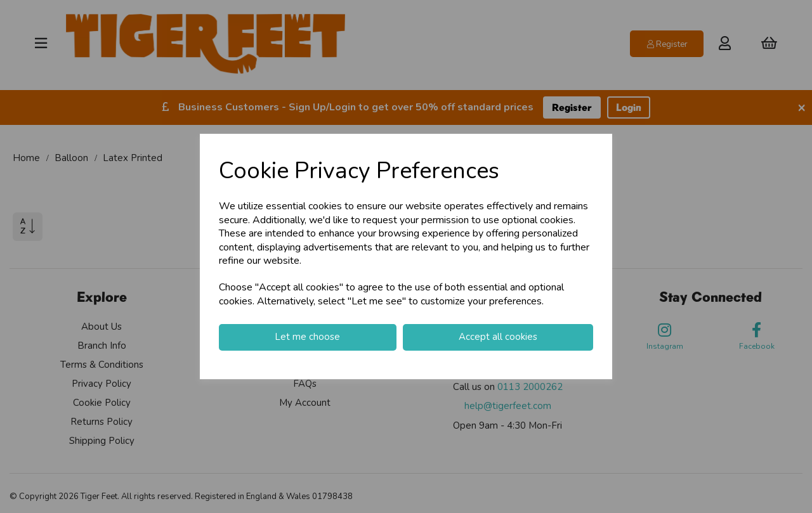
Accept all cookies (498, 337)
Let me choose (307, 337)
